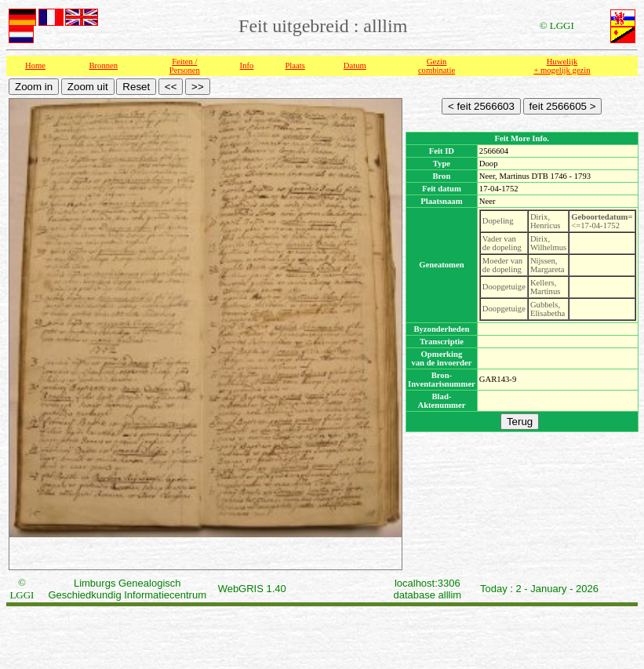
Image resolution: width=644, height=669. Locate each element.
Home (35, 65)
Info (247, 65)
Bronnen (103, 65)
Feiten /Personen (185, 66)
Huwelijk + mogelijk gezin (562, 66)
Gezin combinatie (437, 66)
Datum (355, 65)
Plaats (295, 65)
